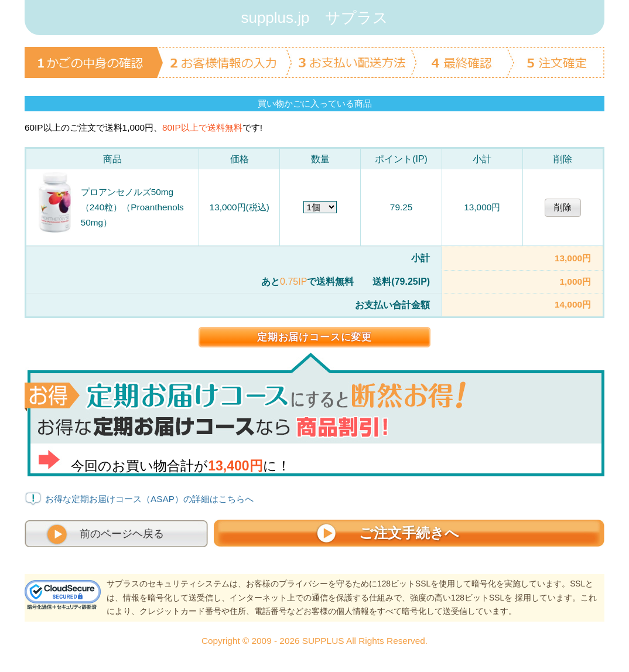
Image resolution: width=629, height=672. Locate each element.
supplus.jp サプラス (314, 18)
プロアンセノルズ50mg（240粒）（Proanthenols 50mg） (132, 207)
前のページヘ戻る (122, 534)
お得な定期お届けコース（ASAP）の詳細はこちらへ (149, 499)
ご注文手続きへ (409, 533)
